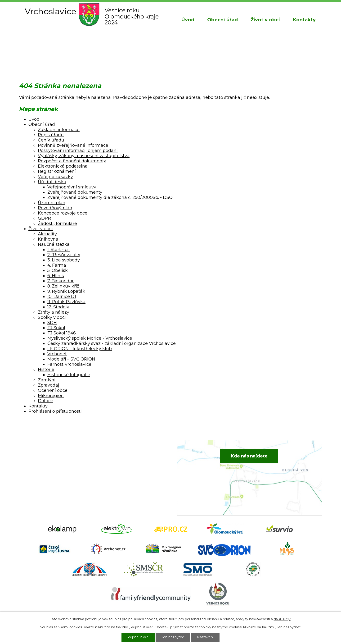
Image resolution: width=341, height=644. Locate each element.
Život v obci (265, 20)
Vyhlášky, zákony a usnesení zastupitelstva (84, 156)
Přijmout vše (138, 637)
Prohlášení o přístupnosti (55, 411)
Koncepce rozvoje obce (63, 213)
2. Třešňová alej (64, 255)
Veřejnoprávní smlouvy (72, 187)
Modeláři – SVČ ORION (71, 359)
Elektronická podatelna (63, 166)
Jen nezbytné (173, 637)
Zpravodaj (49, 385)
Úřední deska (52, 182)
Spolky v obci (52, 317)
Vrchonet (57, 354)
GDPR (44, 218)
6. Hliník (56, 276)
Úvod (188, 20)
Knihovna (48, 239)
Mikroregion (51, 396)
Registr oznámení (57, 171)
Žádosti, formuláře (57, 224)
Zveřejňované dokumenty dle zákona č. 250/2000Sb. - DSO (110, 197)
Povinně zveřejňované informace (73, 145)
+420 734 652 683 (125, 466)
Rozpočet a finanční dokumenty (72, 161)
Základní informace (59, 130)
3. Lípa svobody (64, 260)
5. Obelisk (58, 270)
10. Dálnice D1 (62, 297)
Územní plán (52, 203)
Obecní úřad (222, 20)
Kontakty (304, 20)
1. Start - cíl (58, 250)
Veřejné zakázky (55, 177)
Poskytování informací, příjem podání (78, 151)
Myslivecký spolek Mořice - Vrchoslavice (90, 338)
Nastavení (205, 637)
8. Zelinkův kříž (63, 286)
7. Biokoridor (61, 281)
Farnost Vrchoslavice (69, 364)
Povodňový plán (55, 208)
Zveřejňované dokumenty (75, 192)
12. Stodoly (58, 307)
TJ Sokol (56, 328)
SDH (52, 323)
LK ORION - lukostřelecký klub (80, 349)
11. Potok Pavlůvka (66, 302)
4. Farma (57, 265)
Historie (46, 370)
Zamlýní (47, 380)
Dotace (46, 401)
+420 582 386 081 (124, 459)
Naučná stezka (54, 244)
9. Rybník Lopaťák (66, 291)
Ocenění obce (53, 390)
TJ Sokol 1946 (62, 333)
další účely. (283, 619)
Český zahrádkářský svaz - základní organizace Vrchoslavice (112, 343)
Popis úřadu (51, 135)
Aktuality (47, 234)
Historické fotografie (69, 375)
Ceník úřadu (51, 140)
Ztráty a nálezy (54, 312)
